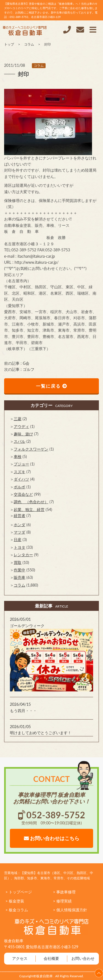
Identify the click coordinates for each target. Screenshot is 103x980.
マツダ (20, 532)
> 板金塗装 (15, 901)
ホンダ (20, 525)
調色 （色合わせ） (31, 502)
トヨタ (20, 547)
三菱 (18, 419)
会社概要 (51, 958)
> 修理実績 (62, 901)
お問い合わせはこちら (52, 838)
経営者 (20, 516)
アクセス (20, 958)
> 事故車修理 (64, 892)
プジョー (21, 464)
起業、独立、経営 (29, 509)
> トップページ (19, 892)
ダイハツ (21, 479)
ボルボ (20, 487)
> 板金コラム (17, 910)
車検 (18, 456)
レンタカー (23, 555)
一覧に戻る (52, 386)
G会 (26, 363)
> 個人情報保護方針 (70, 910)
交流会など (23, 494)
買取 (18, 562)
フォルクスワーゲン (31, 449)
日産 (18, 540)
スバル (20, 441)
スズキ (20, 472)
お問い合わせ (83, 958)
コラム (39, 66)
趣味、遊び (23, 434)
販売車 (20, 577)
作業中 (20, 570)
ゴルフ (29, 369)
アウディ (21, 426)
